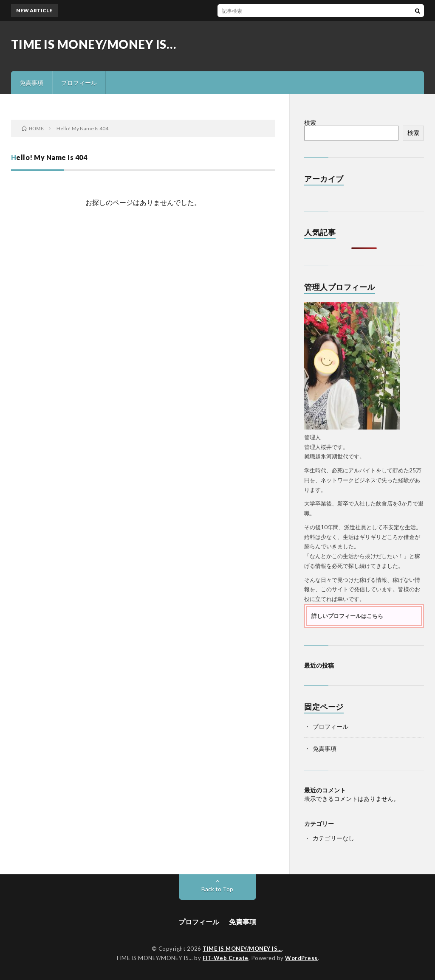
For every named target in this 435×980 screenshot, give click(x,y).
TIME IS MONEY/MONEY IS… (94, 44)
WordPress (301, 958)
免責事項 (31, 83)
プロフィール (79, 83)
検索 (310, 122)
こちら (375, 616)
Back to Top (217, 889)
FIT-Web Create (226, 958)
